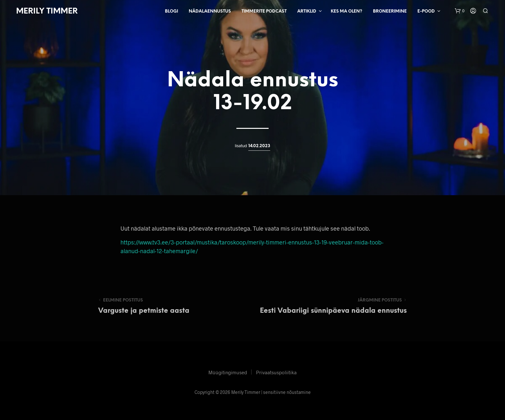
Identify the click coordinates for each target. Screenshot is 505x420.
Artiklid (307, 11)
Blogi (172, 11)
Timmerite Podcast (264, 11)
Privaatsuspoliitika (276, 372)
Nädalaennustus (210, 11)
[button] (460, 11)
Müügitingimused (228, 372)
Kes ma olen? (347, 11)
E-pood (426, 11)
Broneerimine (390, 11)
